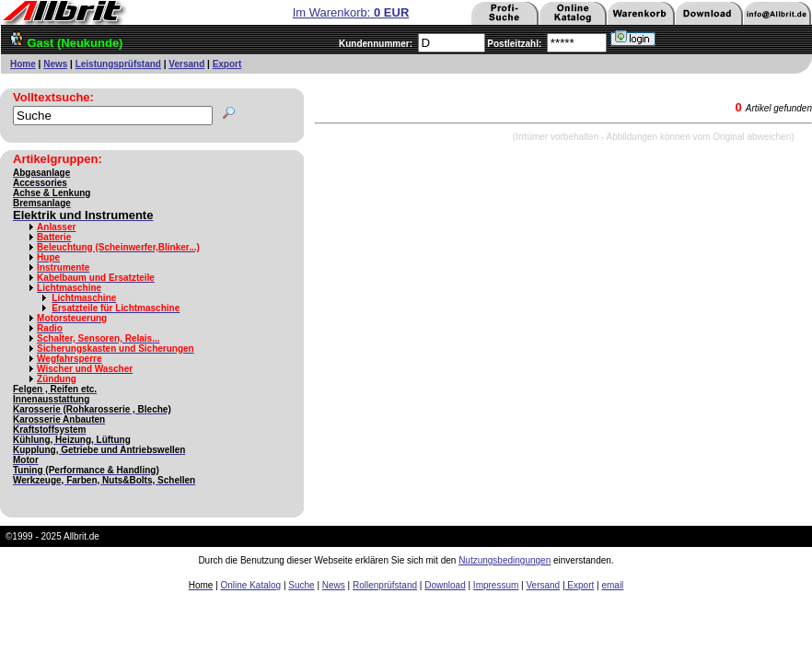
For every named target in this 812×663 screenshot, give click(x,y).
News (55, 64)
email (612, 585)
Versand (186, 64)
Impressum (496, 585)
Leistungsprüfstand (118, 64)
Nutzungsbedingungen (505, 560)
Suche (301, 585)
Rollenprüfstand (385, 585)
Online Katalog (251, 585)
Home (23, 64)
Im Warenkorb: (351, 12)
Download (445, 585)
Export (227, 64)
